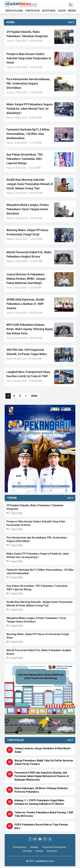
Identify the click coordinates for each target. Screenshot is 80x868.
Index (71, 22)
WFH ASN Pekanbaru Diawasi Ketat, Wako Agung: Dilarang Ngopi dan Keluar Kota (30, 329)
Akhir (34, 396)
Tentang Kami (19, 847)
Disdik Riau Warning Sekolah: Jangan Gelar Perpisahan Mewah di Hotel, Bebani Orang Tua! (30, 184)
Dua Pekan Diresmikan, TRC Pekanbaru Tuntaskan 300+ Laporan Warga (25, 159)
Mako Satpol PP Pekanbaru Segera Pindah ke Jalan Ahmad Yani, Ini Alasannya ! (30, 109)
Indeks (72, 11)
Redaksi (34, 847)
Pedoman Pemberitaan (54, 847)
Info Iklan (27, 851)
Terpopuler (32, 11)
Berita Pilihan (14, 11)
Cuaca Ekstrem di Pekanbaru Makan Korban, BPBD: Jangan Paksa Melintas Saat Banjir (26, 279)
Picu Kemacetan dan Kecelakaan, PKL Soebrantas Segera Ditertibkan (28, 83)
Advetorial (49, 11)
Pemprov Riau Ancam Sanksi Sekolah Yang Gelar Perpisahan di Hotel (29, 58)
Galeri (62, 11)
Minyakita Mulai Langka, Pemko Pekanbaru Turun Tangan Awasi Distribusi (28, 209)
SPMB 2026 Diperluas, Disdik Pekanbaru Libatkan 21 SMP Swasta (25, 304)
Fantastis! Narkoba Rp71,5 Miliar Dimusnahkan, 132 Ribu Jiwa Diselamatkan (28, 134)
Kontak (39, 851)
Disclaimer (52, 851)
